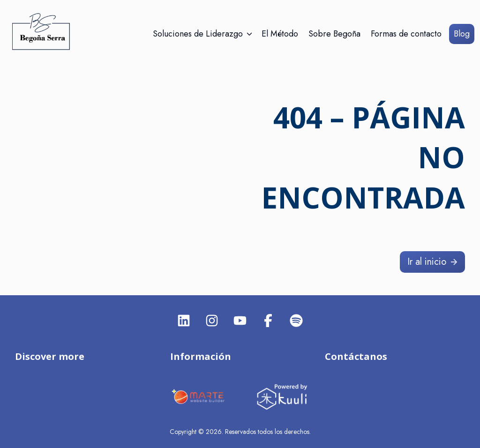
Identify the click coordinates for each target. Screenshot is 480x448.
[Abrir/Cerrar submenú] (249, 34)
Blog (462, 34)
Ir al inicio (433, 262)
